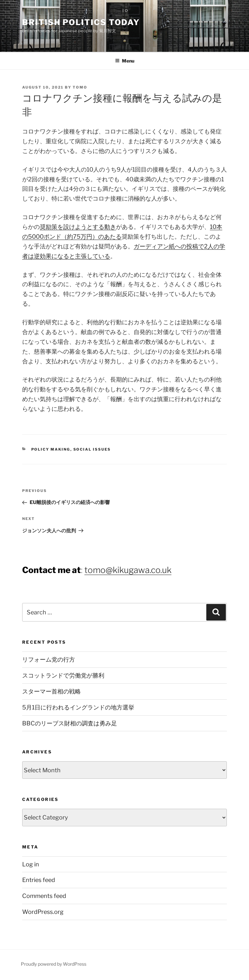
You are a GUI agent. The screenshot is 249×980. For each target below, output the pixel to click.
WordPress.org (43, 912)
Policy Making (51, 449)
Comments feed (44, 896)
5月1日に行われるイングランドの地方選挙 (78, 707)
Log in (31, 864)
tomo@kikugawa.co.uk (128, 570)
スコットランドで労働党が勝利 (63, 675)
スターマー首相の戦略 (51, 691)
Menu (125, 61)
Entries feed (39, 880)
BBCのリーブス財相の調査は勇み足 (70, 723)
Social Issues (92, 449)
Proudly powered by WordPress (54, 964)
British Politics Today (81, 22)
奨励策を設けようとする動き (78, 227)
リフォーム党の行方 (49, 659)
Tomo (80, 87)
